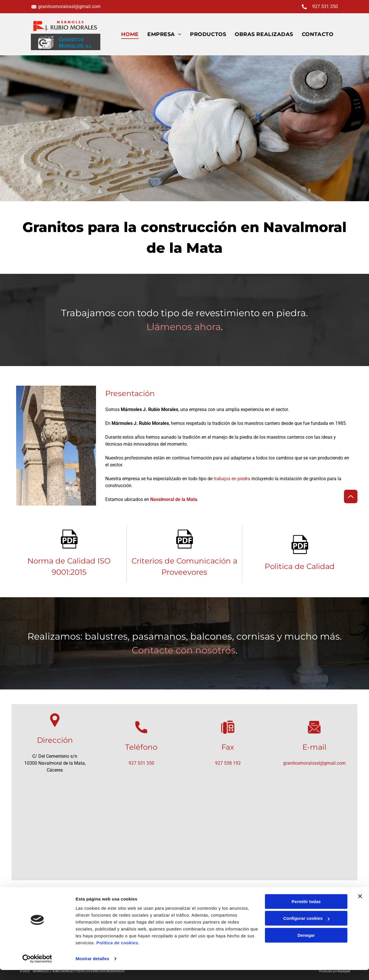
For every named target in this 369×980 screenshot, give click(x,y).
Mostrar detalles (92, 969)
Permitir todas (306, 912)
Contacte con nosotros (184, 650)
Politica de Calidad (300, 566)
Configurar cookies (306, 928)
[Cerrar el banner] (360, 906)
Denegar (306, 945)
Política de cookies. (118, 953)
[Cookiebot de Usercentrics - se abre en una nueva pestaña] (37, 969)
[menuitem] (130, 34)
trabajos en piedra (232, 479)
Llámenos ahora (184, 327)
